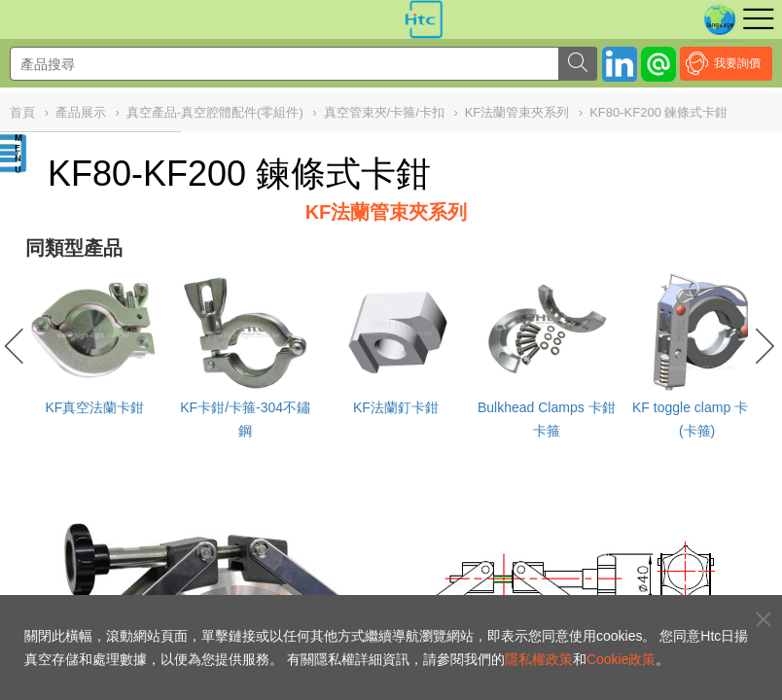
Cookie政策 (622, 659)
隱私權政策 (539, 659)
